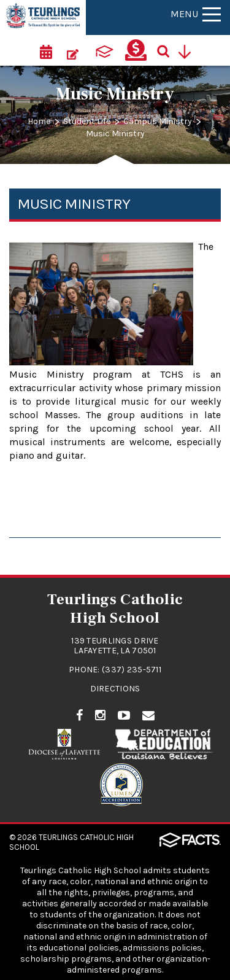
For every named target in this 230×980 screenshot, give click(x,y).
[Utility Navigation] (189, 50)
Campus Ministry (158, 121)
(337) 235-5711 (132, 670)
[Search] (167, 50)
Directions (115, 689)
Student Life (87, 121)
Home (39, 121)
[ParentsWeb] (104, 50)
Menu (196, 14)
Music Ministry (115, 134)
